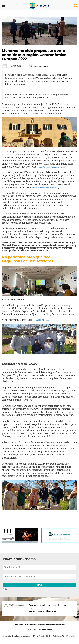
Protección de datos (27, 629)
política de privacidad (21, 595)
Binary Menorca (47, 634)
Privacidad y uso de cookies (49, 629)
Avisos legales (10, 629)
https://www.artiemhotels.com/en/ (51, 190)
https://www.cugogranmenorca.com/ (28, 170)
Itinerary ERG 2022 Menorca (47, 323)
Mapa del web (69, 629)
